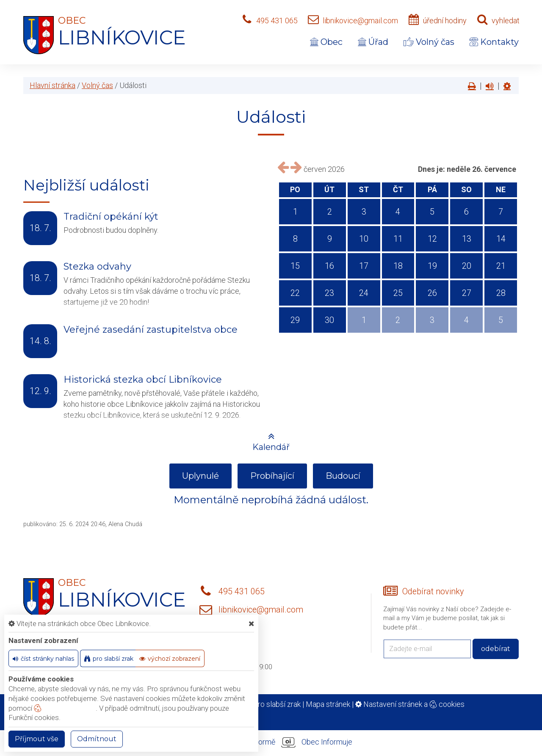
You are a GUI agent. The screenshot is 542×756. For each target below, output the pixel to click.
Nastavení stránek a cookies (410, 704)
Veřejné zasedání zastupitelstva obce (151, 330)
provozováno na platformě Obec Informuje (271, 742)
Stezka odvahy (97, 266)
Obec (326, 42)
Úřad (373, 42)
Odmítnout (97, 739)
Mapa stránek (328, 704)
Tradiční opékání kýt (111, 217)
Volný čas (429, 42)
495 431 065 (277, 21)
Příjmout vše (37, 739)
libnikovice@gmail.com (360, 21)
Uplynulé (200, 476)
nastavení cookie (65, 708)
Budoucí (343, 476)
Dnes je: (431, 169)
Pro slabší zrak (277, 704)
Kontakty (494, 42)
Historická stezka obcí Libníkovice (143, 379)
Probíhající (272, 476)
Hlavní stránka (53, 85)
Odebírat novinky (433, 592)
